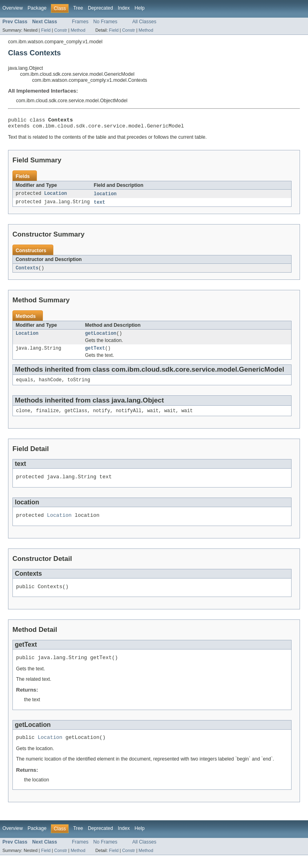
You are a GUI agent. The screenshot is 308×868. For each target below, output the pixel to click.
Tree (78, 8)
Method (78, 30)
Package (37, 8)
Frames (80, 22)
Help (140, 8)
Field (46, 30)
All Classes (144, 22)
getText (95, 353)
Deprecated (100, 8)
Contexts (27, 271)
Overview (13, 8)
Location (56, 196)
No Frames (105, 22)
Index (124, 8)
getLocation (101, 338)
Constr (61, 30)
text (99, 205)
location (105, 196)
